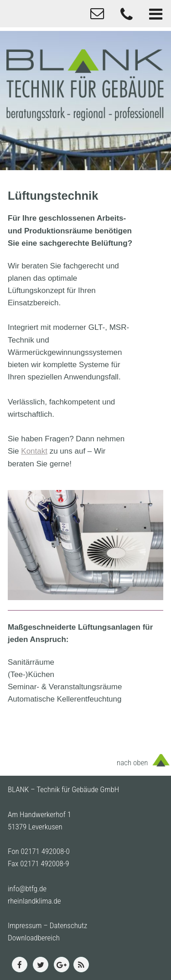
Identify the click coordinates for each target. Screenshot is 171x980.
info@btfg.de (27, 889)
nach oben (132, 763)
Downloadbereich (34, 938)
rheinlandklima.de (34, 901)
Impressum (25, 925)
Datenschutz (68, 925)
